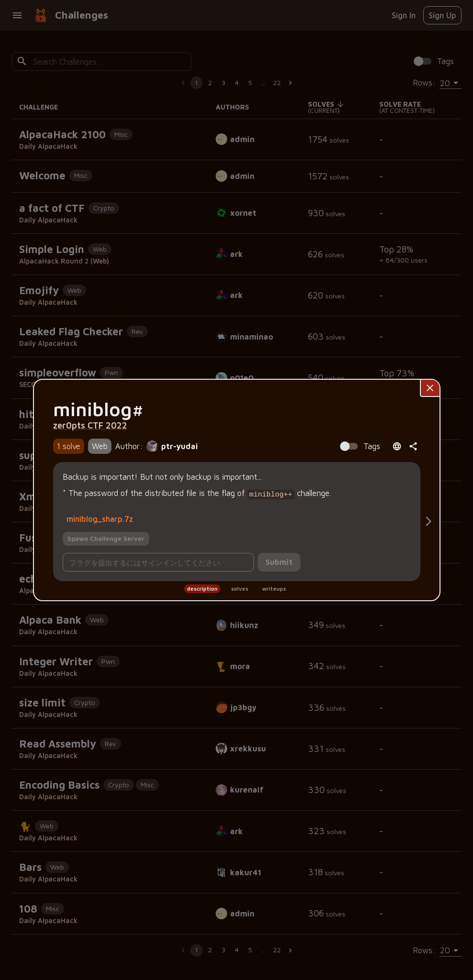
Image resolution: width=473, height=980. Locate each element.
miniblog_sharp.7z (100, 518)
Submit (279, 561)
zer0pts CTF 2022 (90, 426)
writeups (274, 588)
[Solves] (429, 521)
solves (240, 588)
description (202, 588)
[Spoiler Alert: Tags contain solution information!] (358, 447)
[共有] (413, 447)
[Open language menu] (397, 447)
